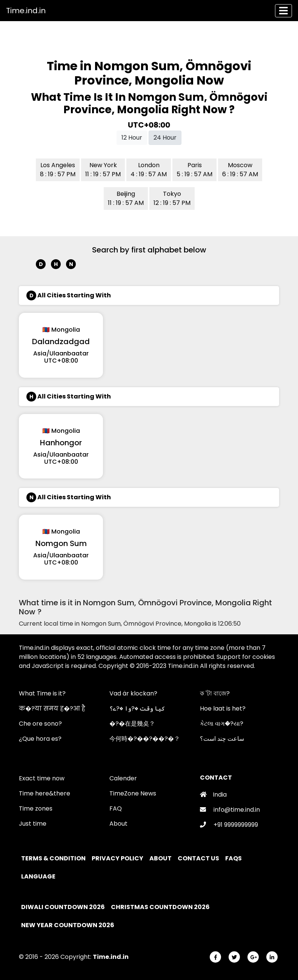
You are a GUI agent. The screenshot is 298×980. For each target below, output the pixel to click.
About (118, 824)
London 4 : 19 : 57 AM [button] (149, 170)
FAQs (234, 858)
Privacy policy (118, 858)
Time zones (36, 808)
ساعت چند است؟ (222, 739)
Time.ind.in (26, 11)
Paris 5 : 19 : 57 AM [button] (194, 170)
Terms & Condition (54, 858)
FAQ (116, 808)
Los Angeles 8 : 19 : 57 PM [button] (58, 170)
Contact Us (199, 858)
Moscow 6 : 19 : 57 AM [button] (240, 170)
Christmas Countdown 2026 (160, 907)
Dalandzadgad (61, 342)
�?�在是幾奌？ (132, 724)
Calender (123, 778)
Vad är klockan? (133, 693)
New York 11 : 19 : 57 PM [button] (103, 170)
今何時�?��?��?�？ (145, 739)
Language (39, 876)
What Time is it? (42, 693)
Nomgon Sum (61, 543)
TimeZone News (133, 793)
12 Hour (132, 138)
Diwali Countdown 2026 (63, 907)
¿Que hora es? (40, 739)
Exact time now (42, 778)
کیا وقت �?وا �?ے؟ (137, 708)
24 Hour (165, 138)
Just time (33, 824)
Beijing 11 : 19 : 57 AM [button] (126, 198)
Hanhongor (61, 443)
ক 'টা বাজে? (215, 693)
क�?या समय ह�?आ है (52, 708)
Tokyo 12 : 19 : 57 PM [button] (172, 198)
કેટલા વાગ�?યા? (222, 724)
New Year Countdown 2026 (68, 925)
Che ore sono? (40, 724)
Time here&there (45, 793)
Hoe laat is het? (223, 708)
